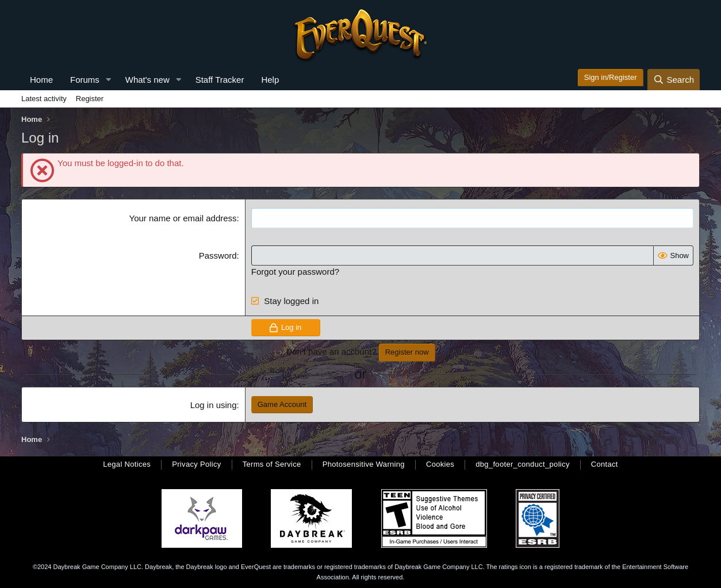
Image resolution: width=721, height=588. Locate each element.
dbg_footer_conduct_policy (523, 464)
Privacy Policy (196, 464)
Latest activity (44, 99)
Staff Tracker (220, 80)
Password (218, 255)
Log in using (214, 405)
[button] (109, 80)
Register (90, 99)
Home (41, 80)
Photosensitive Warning (364, 464)
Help (270, 80)
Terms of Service (272, 464)
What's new (147, 80)
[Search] (674, 80)
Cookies (440, 464)
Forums (85, 80)
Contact (605, 464)
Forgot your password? (295, 272)
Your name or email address (183, 218)
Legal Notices (127, 464)
